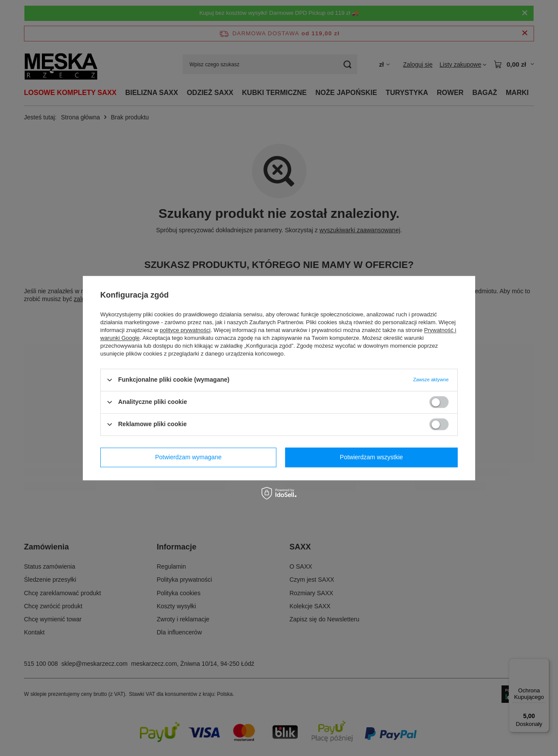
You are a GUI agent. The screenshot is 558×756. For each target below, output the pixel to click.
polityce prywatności (185, 330)
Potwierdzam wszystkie (372, 457)
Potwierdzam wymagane (189, 457)
